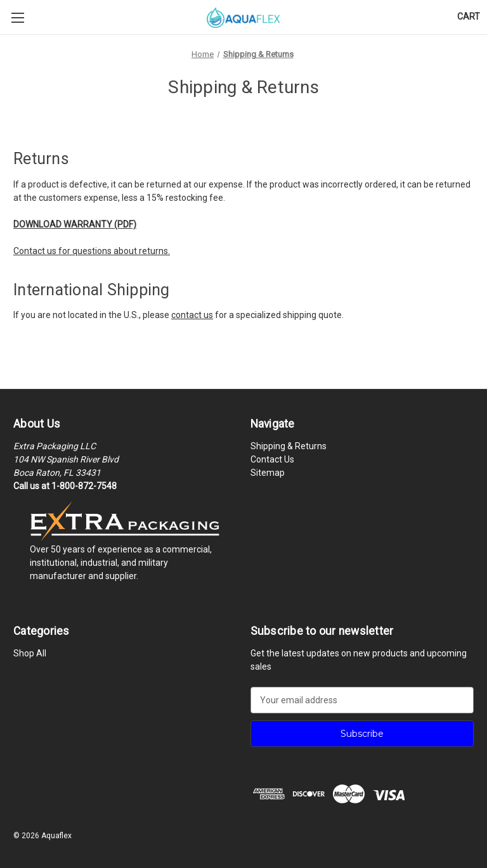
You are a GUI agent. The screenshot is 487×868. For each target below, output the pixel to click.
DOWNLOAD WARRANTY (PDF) (75, 224)
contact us (192, 315)
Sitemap (268, 473)
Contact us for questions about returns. (92, 251)
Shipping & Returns (289, 446)
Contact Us (272, 459)
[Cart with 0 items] (469, 17)
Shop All (30, 653)
